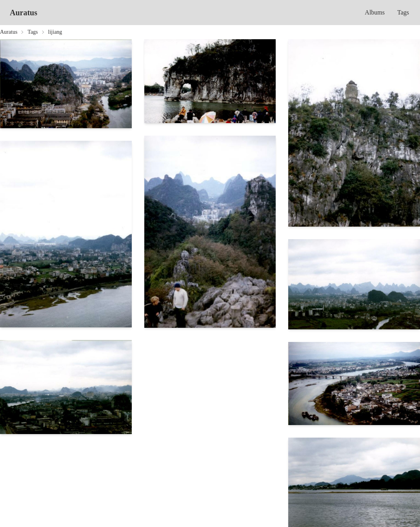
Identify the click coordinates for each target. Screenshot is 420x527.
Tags (403, 12)
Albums (375, 12)
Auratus (24, 13)
